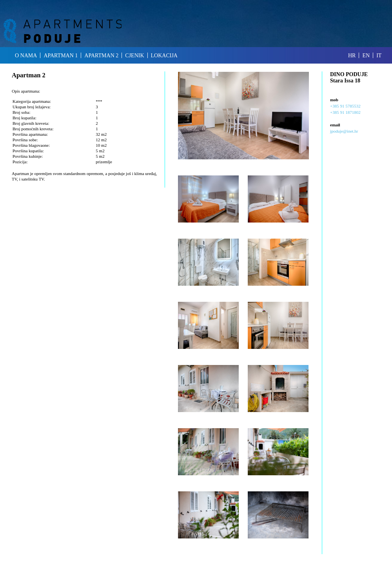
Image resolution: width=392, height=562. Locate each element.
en (366, 56)
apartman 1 (61, 56)
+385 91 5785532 (345, 106)
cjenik (134, 56)
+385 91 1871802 (345, 112)
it (379, 56)
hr (352, 56)
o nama (26, 56)
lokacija (164, 56)
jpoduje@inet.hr (344, 131)
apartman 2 (101, 56)
